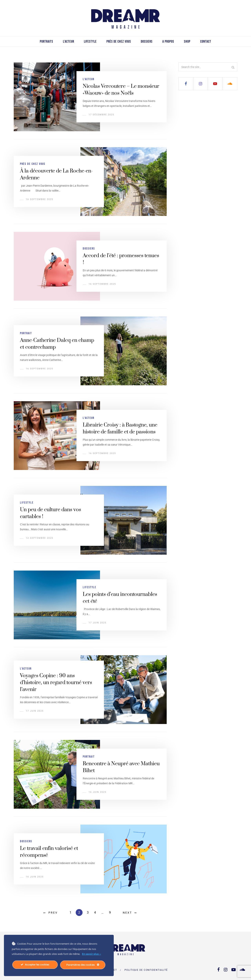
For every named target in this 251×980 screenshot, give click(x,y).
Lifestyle (90, 42)
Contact (206, 42)
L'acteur (89, 79)
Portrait (26, 333)
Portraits (46, 42)
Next (127, 913)
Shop (187, 42)
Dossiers (147, 42)
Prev (53, 913)
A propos (168, 42)
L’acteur (69, 42)
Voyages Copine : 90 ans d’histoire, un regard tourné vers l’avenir (56, 683)
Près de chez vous (119, 42)
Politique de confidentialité (146, 970)
